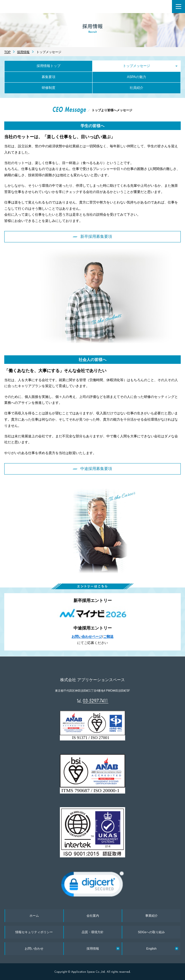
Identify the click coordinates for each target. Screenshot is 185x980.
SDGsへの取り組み (151, 932)
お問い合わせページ (87, 637)
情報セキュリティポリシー (34, 932)
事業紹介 (152, 916)
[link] (92, 886)
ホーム (34, 916)
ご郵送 (108, 637)
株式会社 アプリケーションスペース (45, 6)
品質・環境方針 (93, 932)
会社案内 (93, 916)
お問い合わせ (34, 948)
